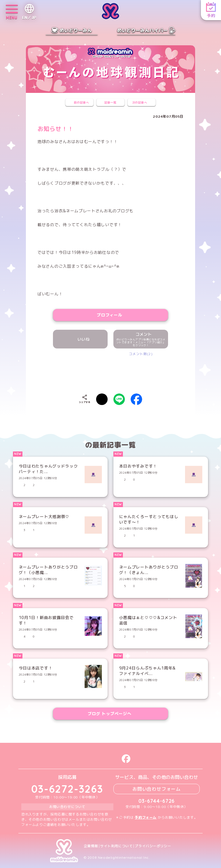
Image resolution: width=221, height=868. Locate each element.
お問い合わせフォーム (157, 789)
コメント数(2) (141, 354)
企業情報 (91, 846)
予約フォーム (146, 817)
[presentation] (110, 374)
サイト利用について (116, 846)
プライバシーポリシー (153, 846)
